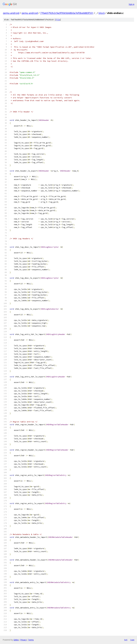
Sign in (132, 4)
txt (126, 640)
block (102, 13)
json (132, 640)
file (58, 20)
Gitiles (16, 640)
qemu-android (11, 13)
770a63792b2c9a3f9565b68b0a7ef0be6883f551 (67, 13)
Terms (31, 640)
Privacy (23, 640)
